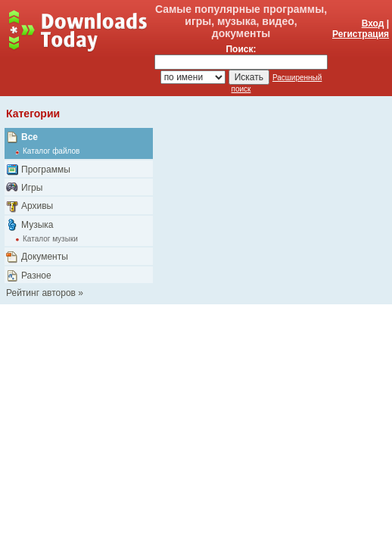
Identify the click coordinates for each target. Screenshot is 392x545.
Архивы (37, 206)
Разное (36, 276)
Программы (46, 170)
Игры (32, 188)
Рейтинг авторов (41, 293)
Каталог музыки (50, 239)
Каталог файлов (51, 151)
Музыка (37, 225)
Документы (45, 257)
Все (30, 137)
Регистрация (361, 34)
